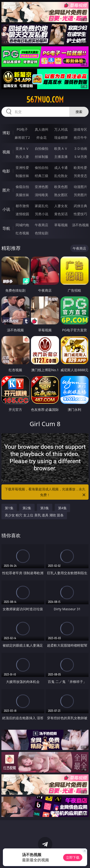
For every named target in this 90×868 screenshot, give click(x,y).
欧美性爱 (80, 168)
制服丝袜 (22, 176)
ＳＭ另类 (80, 157)
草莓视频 (61, 225)
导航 (6, 228)
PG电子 (22, 129)
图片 (6, 190)
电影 (6, 171)
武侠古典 (80, 206)
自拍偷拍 (42, 148)
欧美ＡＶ (61, 148)
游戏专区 (80, 129)
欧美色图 (61, 187)
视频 (6, 152)
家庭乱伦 (42, 206)
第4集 (62, 508)
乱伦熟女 (61, 176)
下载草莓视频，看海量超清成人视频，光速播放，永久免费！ (46, 492)
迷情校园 (22, 214)
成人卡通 (61, 168)
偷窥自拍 (22, 187)
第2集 (27, 508)
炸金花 (42, 137)
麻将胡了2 (22, 137)
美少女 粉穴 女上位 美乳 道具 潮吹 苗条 (34, 515)
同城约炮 (22, 225)
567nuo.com (45, 100)
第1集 (9, 508)
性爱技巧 (80, 214)
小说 (6, 209)
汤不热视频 (80, 225)
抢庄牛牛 (80, 137)
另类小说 (42, 214)
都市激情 (22, 206)
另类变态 (80, 176)
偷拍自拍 (42, 168)
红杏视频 (22, 233)
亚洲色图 (42, 187)
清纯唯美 (42, 195)
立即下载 (73, 857)
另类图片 (80, 195)
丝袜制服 (42, 157)
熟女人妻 (22, 157)
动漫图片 (80, 187)
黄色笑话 (61, 214)
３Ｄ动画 (80, 148)
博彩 (6, 133)
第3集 (45, 508)
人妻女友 (61, 206)
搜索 (79, 112)
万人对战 (61, 129)
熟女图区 (61, 195)
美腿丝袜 (22, 195)
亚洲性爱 (22, 168)
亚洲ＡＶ (22, 148)
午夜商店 (42, 225)
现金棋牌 (61, 137)
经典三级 (42, 176)
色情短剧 (42, 233)
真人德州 (42, 129)
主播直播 (61, 157)
